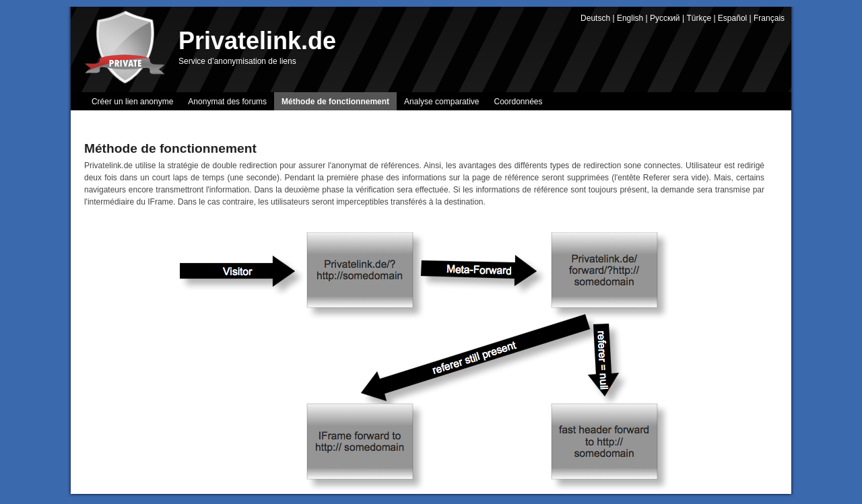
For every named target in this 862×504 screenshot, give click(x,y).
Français (769, 18)
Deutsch (595, 18)
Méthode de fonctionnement (335, 102)
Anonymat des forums (227, 102)
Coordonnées (518, 102)
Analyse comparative (441, 102)
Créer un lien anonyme (132, 102)
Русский (665, 18)
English (630, 18)
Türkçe (699, 18)
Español (732, 18)
